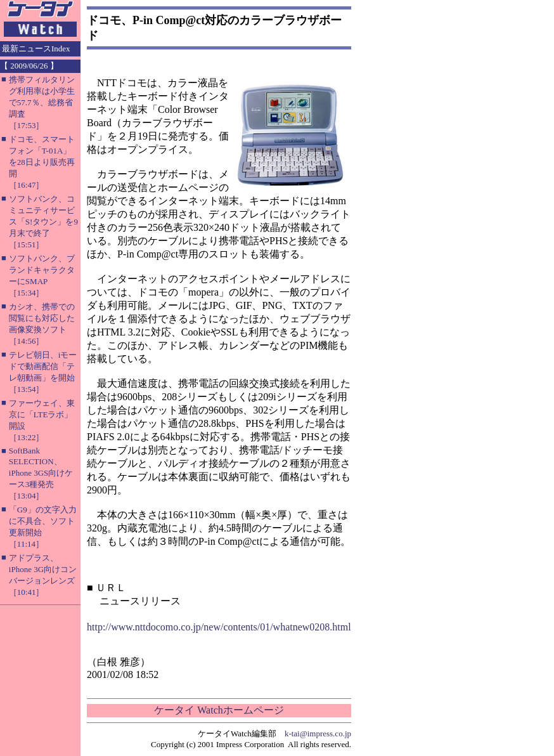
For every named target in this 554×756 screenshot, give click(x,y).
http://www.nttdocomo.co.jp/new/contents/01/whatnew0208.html (219, 627)
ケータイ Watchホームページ (219, 710)
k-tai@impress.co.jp (318, 733)
